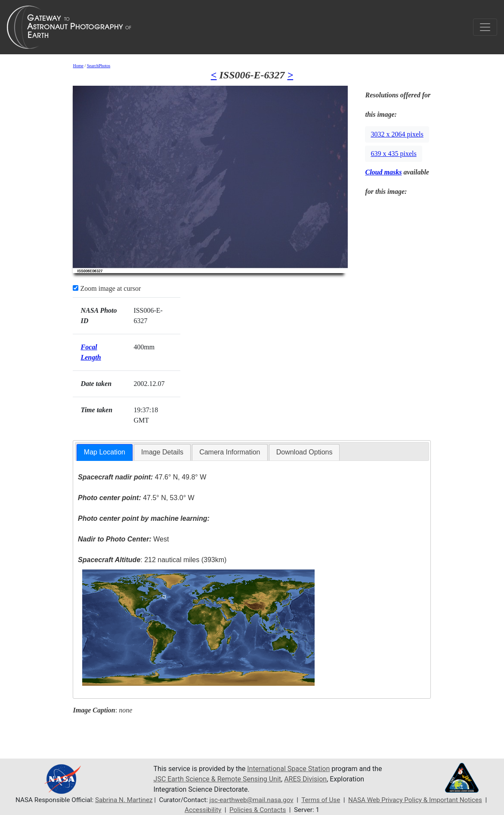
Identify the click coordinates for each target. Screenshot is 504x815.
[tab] (105, 453)
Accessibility (203, 810)
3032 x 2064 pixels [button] (397, 134)
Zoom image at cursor (107, 288)
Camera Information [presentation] (230, 452)
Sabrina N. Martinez (124, 800)
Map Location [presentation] (105, 452)
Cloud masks (383, 172)
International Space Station (288, 769)
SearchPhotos (99, 66)
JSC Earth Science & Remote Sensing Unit (217, 779)
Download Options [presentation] (305, 452)
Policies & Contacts (258, 810)
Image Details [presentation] (162, 452)
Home (78, 66)
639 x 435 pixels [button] (393, 154)
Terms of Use (321, 800)
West (123, 539)
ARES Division (305, 779)
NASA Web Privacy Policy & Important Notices (415, 800)
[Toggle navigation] (485, 27)
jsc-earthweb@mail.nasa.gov (252, 800)
